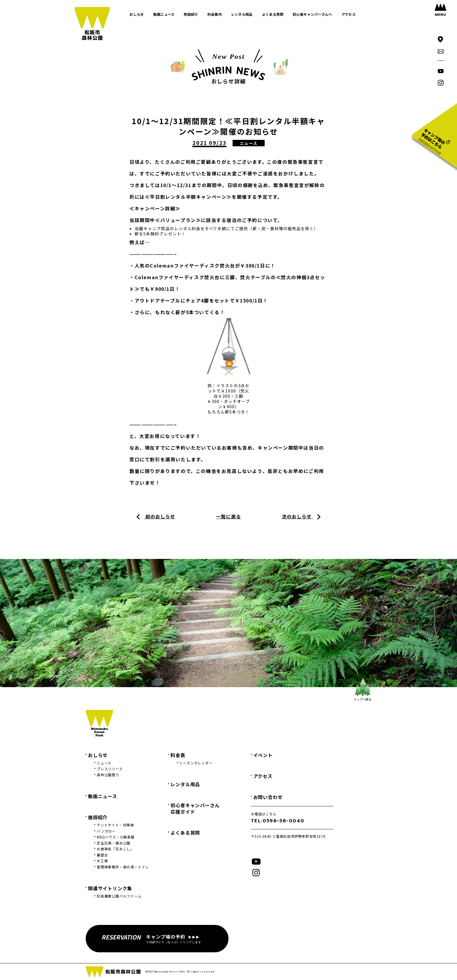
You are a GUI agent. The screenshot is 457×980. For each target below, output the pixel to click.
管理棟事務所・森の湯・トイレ (123, 867)
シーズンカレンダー (196, 763)
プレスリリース (110, 769)
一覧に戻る (228, 516)
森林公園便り (108, 775)
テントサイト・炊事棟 (115, 825)
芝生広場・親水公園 (114, 843)
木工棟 (102, 861)
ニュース (104, 763)
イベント (263, 755)
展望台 (102, 855)
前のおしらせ (160, 516)
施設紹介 (98, 817)
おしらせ (98, 755)
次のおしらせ (297, 516)
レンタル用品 (185, 784)
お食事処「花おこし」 (115, 849)
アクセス (263, 776)
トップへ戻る (363, 690)
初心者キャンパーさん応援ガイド (195, 808)
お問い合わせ (268, 797)
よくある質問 (185, 833)
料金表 (178, 755)
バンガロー (106, 831)
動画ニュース (103, 796)
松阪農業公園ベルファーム (119, 896)
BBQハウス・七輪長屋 (116, 837)
